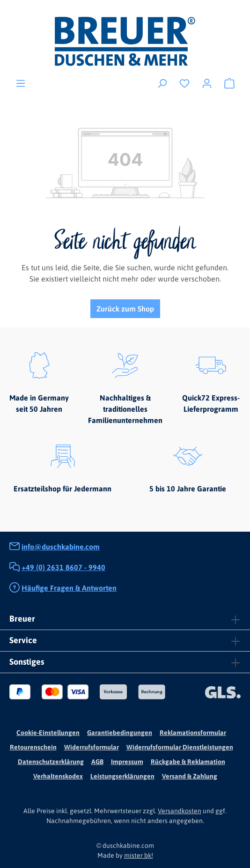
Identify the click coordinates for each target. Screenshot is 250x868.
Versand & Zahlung (190, 776)
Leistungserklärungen (122, 776)
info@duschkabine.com (61, 547)
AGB (97, 762)
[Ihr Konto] (207, 83)
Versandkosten (180, 811)
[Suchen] (162, 83)
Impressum (127, 762)
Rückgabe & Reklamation (188, 762)
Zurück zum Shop (125, 309)
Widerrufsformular (92, 747)
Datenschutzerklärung (51, 762)
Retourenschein (33, 747)
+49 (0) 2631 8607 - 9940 (63, 567)
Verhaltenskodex (58, 776)
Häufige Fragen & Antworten (69, 588)
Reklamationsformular (193, 733)
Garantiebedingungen (120, 733)
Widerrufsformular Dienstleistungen (180, 747)
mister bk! (139, 855)
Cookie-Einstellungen (48, 733)
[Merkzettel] (184, 83)
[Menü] (21, 83)
